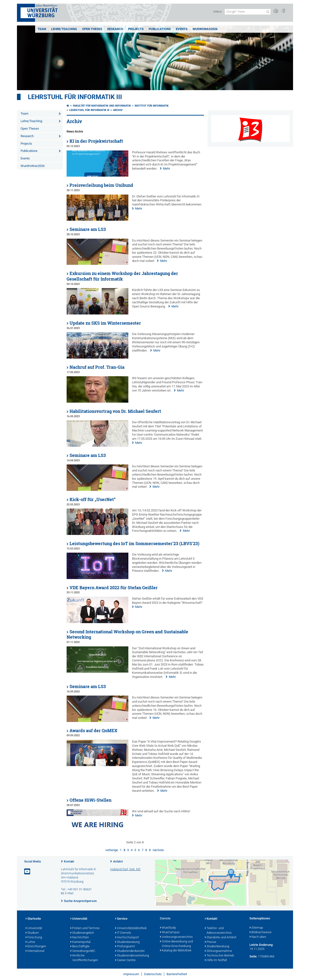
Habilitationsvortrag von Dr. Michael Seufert (115, 411)
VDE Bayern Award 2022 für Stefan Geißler (114, 588)
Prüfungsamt (125, 947)
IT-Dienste (123, 933)
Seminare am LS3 (88, 229)
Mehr (167, 169)
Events (182, 29)
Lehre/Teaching (64, 29)
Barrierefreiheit (177, 974)
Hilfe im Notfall (216, 960)
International (35, 951)
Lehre (30, 942)
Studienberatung (127, 942)
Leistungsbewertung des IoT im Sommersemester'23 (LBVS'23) (134, 544)
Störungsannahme (218, 951)
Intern (217, 12)
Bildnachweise (260, 933)
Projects (136, 29)
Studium (32, 933)
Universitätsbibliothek (131, 928)
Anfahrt (118, 862)
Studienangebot (82, 933)
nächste (158, 850)
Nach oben (258, 937)
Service (121, 919)
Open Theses (92, 29)
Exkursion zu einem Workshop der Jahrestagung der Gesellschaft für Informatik (122, 276)
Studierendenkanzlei (130, 951)
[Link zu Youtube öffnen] (28, 872)
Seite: (253, 956)
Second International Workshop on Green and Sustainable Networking (127, 635)
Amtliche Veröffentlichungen (84, 958)
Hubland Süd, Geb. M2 (125, 869)
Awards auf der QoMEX (93, 731)
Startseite (33, 919)
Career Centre (125, 960)
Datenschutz (153, 974)
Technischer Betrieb (219, 956)
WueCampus (170, 933)
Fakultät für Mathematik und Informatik (102, 106)
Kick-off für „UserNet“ (93, 499)
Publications (160, 29)
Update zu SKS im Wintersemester (105, 323)
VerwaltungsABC (83, 951)
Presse (210, 942)
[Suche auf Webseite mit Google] (248, 12)
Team (42, 29)
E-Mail (69, 893)
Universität (34, 928)
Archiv (118, 110)
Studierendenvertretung (132, 956)
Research (115, 29)
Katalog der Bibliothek (176, 951)
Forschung (34, 938)
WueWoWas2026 (205, 29)
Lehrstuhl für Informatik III (75, 97)
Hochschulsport (127, 938)
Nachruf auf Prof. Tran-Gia (97, 367)
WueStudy (168, 928)
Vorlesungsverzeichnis (176, 937)
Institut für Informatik (152, 106)
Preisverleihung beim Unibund (101, 185)
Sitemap (256, 928)
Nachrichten (80, 938)
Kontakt (69, 862)
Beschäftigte (80, 947)
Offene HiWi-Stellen (90, 800)
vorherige (112, 850)
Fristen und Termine (85, 928)
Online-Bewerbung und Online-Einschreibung (176, 944)
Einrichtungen (36, 947)
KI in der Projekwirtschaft (96, 141)
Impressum (131, 974)
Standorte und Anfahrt (221, 938)
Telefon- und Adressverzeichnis (218, 931)
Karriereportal (80, 942)
